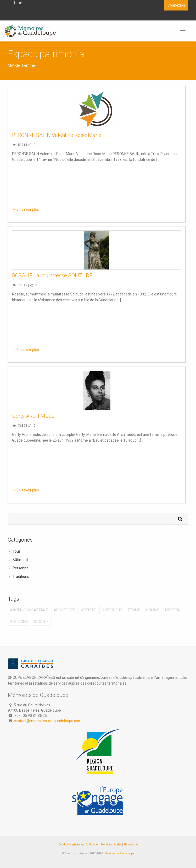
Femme (134, 610)
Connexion (176, 5)
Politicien (19, 622)
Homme (153, 610)
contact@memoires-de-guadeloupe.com (48, 721)
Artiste (88, 610)
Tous (17, 551)
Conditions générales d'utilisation (79, 845)
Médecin (173, 610)
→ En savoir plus (26, 209)
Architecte (65, 610)
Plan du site (131, 845)
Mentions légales (111, 845)
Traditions (21, 576)
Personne (21, 568)
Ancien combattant (29, 610)
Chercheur (112, 610)
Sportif (41, 622)
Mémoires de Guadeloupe (119, 853)
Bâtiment (20, 560)
